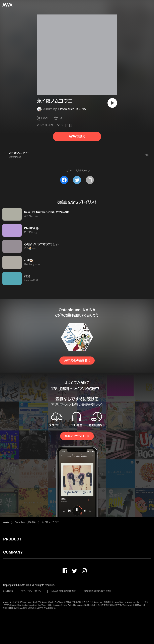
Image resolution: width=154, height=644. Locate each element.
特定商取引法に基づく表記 (98, 591)
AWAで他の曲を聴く (77, 361)
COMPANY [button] (13, 552)
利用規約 (8, 591)
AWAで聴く (77, 136)
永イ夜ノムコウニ (50, 522)
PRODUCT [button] (12, 539)
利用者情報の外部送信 (64, 591)
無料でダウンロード (77, 436)
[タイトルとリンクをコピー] (90, 180)
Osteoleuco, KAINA (72, 109)
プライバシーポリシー (32, 591)
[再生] (112, 103)
